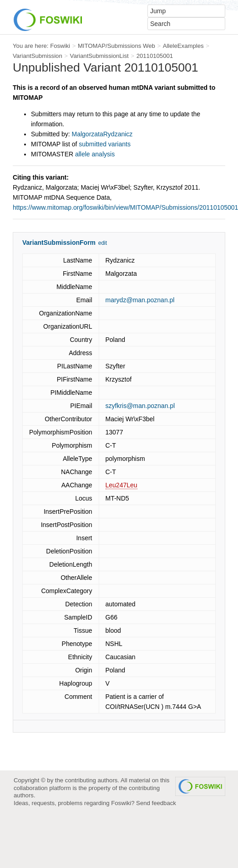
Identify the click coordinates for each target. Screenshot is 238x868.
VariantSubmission (38, 56)
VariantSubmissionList (99, 56)
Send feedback (156, 803)
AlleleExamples (183, 46)
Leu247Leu (122, 485)
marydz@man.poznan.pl (140, 300)
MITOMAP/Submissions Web (116, 46)
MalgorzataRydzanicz (102, 134)
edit (103, 243)
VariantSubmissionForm (59, 243)
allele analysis (95, 154)
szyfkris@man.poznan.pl (140, 406)
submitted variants (105, 144)
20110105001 (155, 56)
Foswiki (60, 46)
